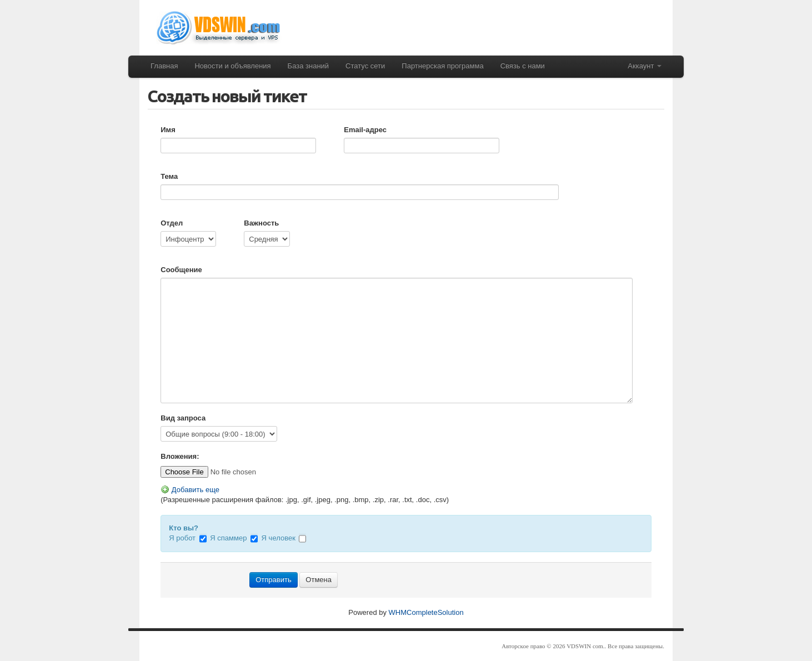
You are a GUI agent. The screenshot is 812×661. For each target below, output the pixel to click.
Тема (169, 176)
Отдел (172, 223)
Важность (261, 223)
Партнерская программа (442, 66)
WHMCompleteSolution (426, 612)
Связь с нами (523, 66)
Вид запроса (183, 418)
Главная (164, 66)
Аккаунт (645, 66)
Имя (168, 130)
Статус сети (365, 66)
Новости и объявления (232, 66)
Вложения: (180, 456)
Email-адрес (365, 130)
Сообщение (181, 270)
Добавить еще (190, 490)
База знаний (309, 66)
